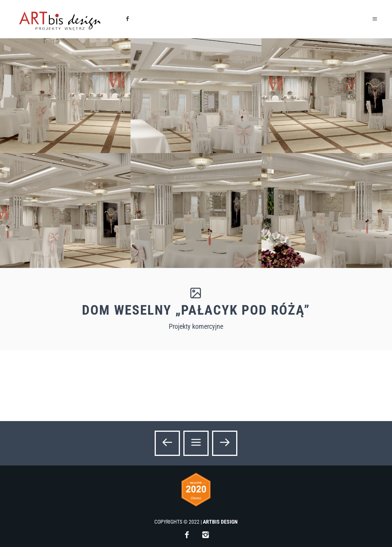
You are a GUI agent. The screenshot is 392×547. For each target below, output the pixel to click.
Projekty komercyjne (196, 326)
